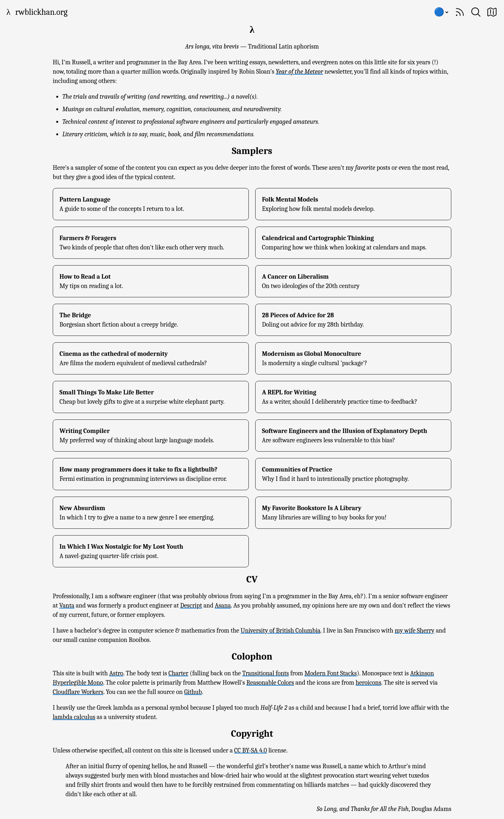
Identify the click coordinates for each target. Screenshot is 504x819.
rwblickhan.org (41, 12)
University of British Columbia (281, 630)
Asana (223, 605)
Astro (116, 673)
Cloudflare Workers (78, 692)
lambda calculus (74, 717)
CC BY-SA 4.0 (251, 750)
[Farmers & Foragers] (151, 243)
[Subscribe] (460, 12)
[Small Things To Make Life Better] (151, 397)
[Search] (476, 12)
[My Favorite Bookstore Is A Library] (353, 513)
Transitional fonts (266, 673)
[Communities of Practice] (353, 474)
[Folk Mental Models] (353, 204)
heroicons (368, 683)
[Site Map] (492, 12)
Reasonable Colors (270, 683)
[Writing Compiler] (151, 436)
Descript (191, 605)
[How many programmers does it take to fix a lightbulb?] (151, 474)
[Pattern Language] (151, 204)
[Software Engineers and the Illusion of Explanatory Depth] (353, 436)
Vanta (67, 605)
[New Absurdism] (151, 513)
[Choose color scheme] (441, 12)
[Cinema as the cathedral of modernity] (151, 358)
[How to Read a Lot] (151, 281)
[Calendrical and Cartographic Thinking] (353, 243)
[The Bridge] (151, 320)
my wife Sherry (415, 630)
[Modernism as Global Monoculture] (353, 358)
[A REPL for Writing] (353, 397)
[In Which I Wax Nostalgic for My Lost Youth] (151, 551)
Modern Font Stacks (331, 673)
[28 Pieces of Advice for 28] (353, 320)
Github (193, 692)
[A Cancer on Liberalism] (353, 281)
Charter (178, 673)
